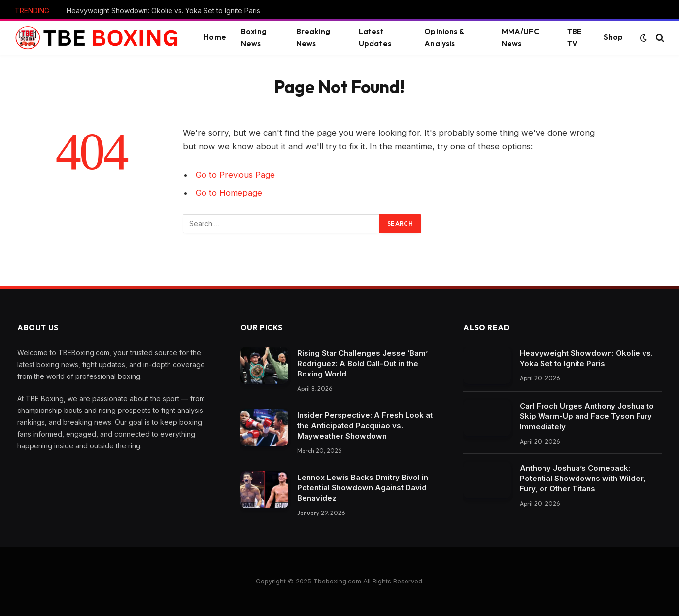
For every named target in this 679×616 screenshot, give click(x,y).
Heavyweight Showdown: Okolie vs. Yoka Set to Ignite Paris (163, 11)
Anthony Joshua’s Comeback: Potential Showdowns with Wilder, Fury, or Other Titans (583, 478)
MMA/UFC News (520, 37)
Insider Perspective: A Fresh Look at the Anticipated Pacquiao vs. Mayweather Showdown (365, 426)
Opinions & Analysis (444, 37)
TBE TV (574, 37)
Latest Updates (375, 37)
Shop (613, 37)
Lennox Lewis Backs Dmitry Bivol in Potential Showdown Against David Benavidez (363, 488)
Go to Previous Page (235, 175)
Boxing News (254, 37)
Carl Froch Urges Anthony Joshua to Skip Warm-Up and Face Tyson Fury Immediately (587, 416)
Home (215, 37)
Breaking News (313, 37)
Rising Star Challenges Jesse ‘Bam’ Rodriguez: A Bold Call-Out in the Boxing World (362, 363)
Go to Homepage (229, 193)
